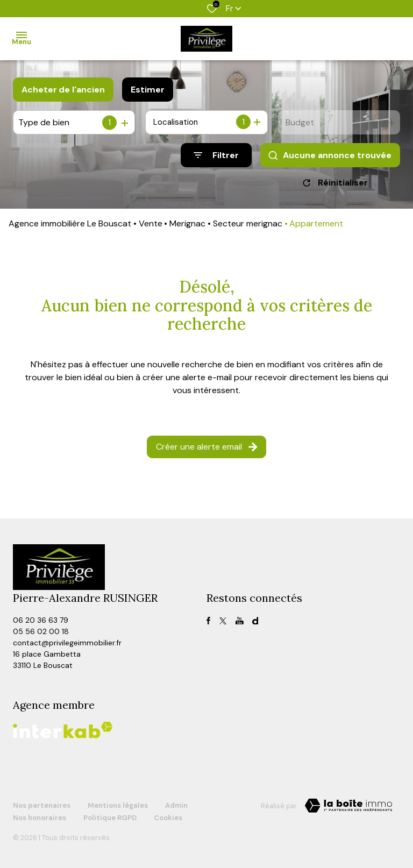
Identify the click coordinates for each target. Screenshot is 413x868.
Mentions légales (118, 807)
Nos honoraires (40, 818)
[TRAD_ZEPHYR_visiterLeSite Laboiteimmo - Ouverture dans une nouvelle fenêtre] (348, 809)
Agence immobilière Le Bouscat (70, 227)
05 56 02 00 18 (41, 635)
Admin (176, 807)
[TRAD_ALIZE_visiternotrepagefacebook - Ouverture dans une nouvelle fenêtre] (208, 624)
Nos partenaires (42, 807)
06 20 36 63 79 (41, 624)
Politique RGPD (110, 818)
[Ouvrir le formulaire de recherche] (216, 155)
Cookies (168, 818)
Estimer (148, 90)
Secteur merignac (248, 227)
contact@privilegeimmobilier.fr (67, 646)
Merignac (187, 227)
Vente (151, 227)
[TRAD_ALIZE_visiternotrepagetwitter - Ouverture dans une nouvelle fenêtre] (223, 625)
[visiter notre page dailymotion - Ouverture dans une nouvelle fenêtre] (255, 625)
